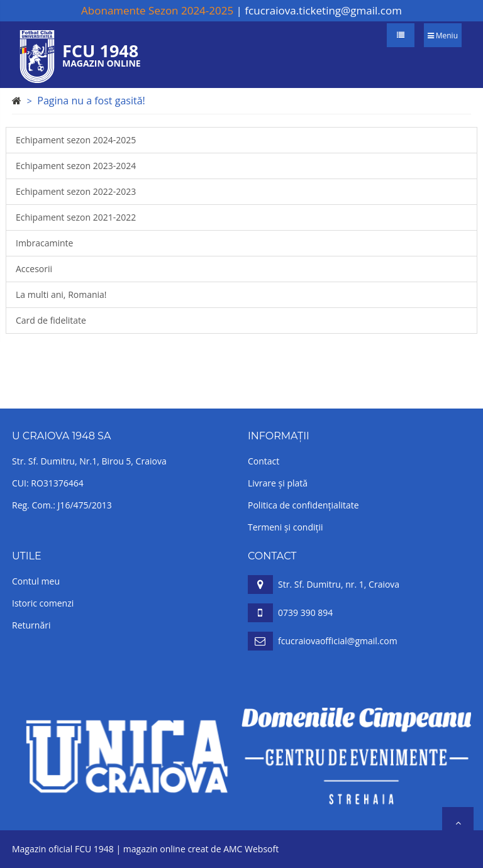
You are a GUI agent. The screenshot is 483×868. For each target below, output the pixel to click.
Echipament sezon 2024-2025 (76, 140)
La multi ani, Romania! (61, 294)
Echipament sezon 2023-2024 (76, 166)
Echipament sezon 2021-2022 (76, 217)
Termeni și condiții (286, 527)
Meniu (443, 36)
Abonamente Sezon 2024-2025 (157, 10)
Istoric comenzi (43, 603)
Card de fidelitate (51, 320)
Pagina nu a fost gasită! (91, 101)
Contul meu (36, 581)
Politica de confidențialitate (303, 505)
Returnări (31, 625)
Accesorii (34, 269)
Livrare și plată (278, 483)
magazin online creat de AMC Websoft (201, 849)
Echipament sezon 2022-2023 (76, 191)
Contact (264, 461)
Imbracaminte (44, 243)
